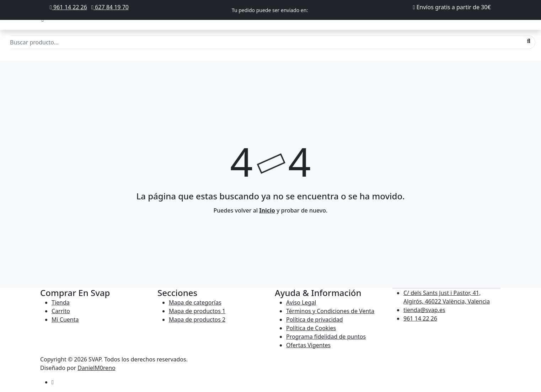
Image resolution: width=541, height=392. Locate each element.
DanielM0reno (96, 368)
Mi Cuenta (65, 319)
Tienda (61, 302)
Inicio (267, 210)
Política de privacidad (315, 319)
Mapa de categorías (195, 302)
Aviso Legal (301, 302)
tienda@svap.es (424, 310)
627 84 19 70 (110, 7)
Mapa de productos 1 (197, 311)
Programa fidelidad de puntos (326, 337)
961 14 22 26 (68, 7)
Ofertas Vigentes (308, 345)
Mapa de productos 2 (197, 319)
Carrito (61, 311)
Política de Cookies (311, 328)
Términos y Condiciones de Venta (330, 311)
